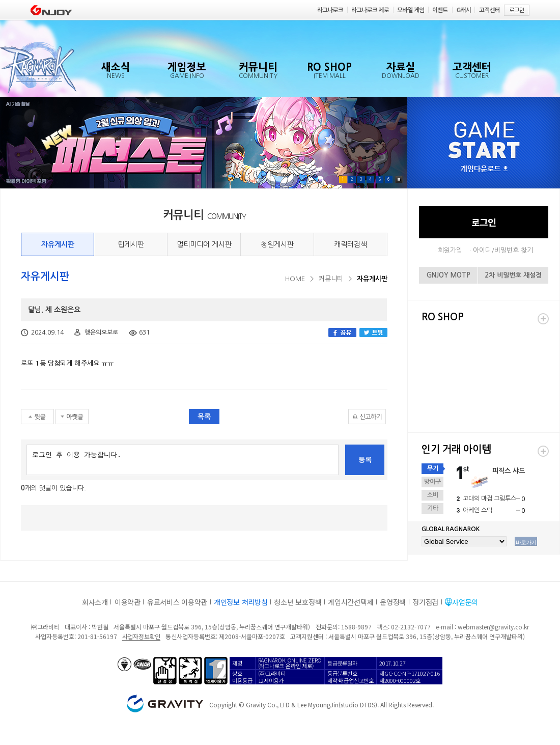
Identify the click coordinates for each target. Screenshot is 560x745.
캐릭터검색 (351, 244)
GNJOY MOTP (449, 275)
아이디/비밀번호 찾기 (503, 250)
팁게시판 (131, 244)
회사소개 (95, 602)
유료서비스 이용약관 (177, 602)
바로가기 (526, 542)
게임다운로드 (484, 169)
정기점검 (425, 602)
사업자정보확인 (141, 636)
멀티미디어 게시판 (204, 244)
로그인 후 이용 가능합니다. (183, 460)
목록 (204, 417)
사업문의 (465, 602)
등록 (365, 460)
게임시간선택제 (351, 602)
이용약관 (128, 602)
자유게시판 (58, 244)
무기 (433, 468)
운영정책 (393, 602)
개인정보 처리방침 (241, 602)
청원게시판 (277, 244)
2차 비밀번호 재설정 (513, 275)
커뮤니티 (331, 279)
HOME (295, 279)
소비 (433, 495)
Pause (399, 180)
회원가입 (450, 250)
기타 (433, 508)
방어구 (432, 482)
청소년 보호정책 (298, 602)
